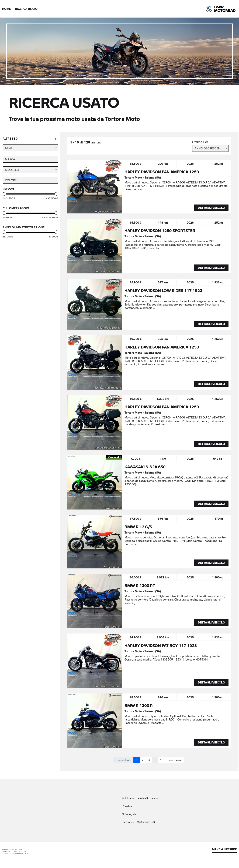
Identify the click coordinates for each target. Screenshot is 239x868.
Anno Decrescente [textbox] (209, 148)
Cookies (127, 806)
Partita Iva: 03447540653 (138, 822)
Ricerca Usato (26, 9)
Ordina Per (200, 142)
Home (6, 9)
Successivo (175, 760)
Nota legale (129, 814)
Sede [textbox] (9, 148)
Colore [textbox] (11, 183)
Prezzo (8, 192)
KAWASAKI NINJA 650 (145, 467)
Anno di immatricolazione (24, 230)
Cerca (30, 277)
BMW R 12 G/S (138, 527)
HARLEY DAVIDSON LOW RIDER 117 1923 (163, 290)
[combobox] (30, 148)
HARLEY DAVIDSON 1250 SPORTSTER (160, 230)
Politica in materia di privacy (140, 798)
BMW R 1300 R (139, 705)
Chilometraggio (16, 211)
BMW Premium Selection (25, 258)
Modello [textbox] (12, 172)
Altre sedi (11, 138)
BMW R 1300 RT (140, 585)
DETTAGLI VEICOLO (211, 208)
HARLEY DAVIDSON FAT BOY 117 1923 (161, 645)
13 (162, 760)
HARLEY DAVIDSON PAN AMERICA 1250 (162, 172)
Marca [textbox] (10, 162)
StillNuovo (15, 265)
